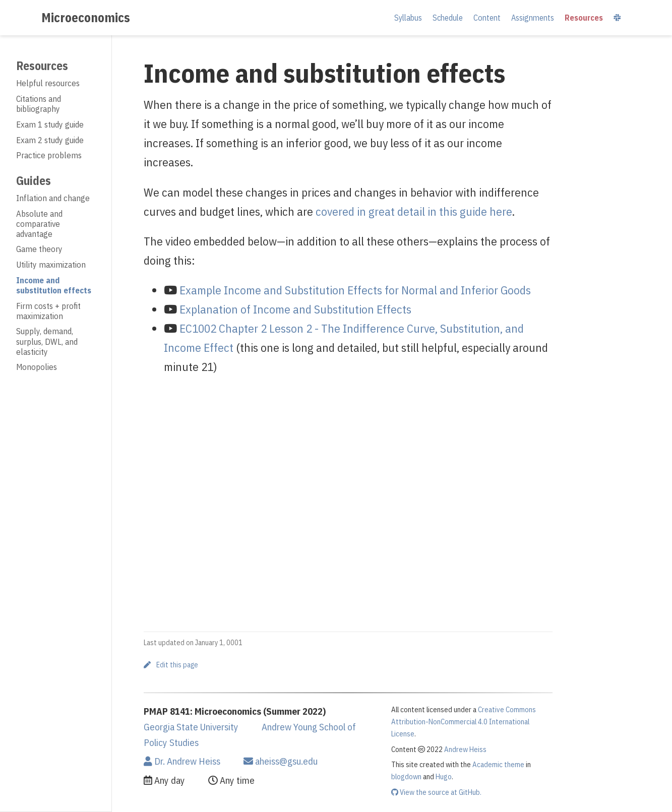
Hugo (444, 776)
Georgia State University (191, 727)
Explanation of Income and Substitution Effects (295, 309)
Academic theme (498, 764)
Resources (42, 66)
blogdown (406, 776)
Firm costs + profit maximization (48, 311)
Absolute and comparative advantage (39, 224)
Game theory (39, 249)
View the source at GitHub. (436, 792)
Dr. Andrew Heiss (182, 761)
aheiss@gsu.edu (281, 761)
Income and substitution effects (54, 285)
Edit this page (171, 665)
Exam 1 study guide (50, 124)
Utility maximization (51, 265)
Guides (34, 180)
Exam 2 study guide (50, 140)
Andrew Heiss (465, 749)
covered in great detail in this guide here (414, 211)
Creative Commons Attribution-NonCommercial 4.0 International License (464, 722)
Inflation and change (53, 198)
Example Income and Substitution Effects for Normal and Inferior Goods (355, 290)
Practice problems (49, 155)
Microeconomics (86, 17)
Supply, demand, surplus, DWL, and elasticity (47, 341)
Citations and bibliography (39, 104)
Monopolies (37, 367)
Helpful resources (48, 83)
